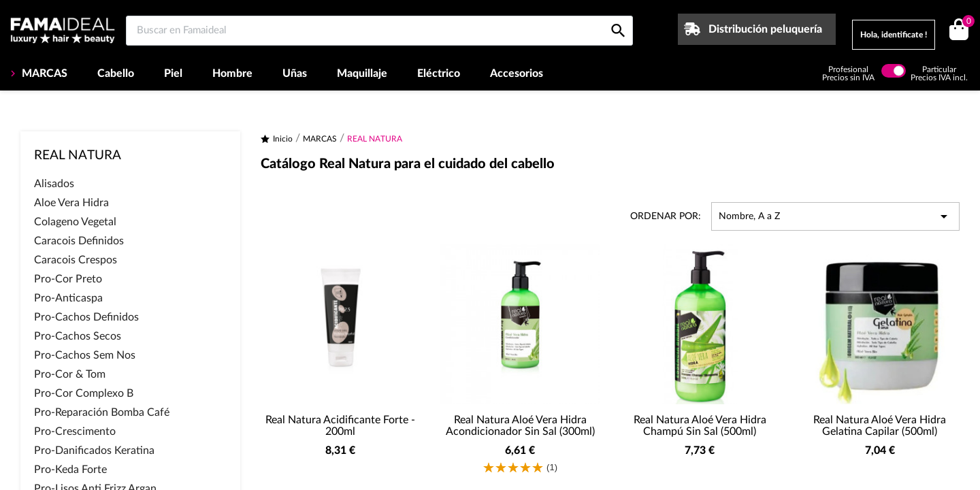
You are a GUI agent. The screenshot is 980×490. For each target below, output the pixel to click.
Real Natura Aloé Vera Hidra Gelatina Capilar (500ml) (880, 426)
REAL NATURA (78, 156)
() (966, 23)
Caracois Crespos (76, 260)
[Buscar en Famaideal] (379, 31)
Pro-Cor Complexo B (84, 393)
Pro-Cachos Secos (78, 336)
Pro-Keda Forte (70, 470)
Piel (173, 73)
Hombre (232, 73)
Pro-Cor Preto (68, 279)
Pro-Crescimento (75, 431)
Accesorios (517, 73)
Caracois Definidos (79, 241)
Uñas (295, 73)
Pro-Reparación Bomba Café (102, 412)
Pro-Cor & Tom (70, 374)
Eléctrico (439, 73)
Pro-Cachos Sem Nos (85, 355)
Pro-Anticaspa (68, 298)
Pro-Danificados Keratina (94, 451)
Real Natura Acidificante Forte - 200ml (340, 426)
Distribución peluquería (765, 29)
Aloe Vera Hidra (71, 203)
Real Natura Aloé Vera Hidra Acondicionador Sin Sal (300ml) (520, 426)
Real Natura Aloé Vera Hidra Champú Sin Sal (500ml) (700, 426)
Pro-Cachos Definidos (86, 317)
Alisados (54, 184)
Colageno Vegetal (75, 222)
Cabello (116, 73)
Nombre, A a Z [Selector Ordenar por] (835, 216)
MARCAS (43, 73)
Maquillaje (362, 73)
